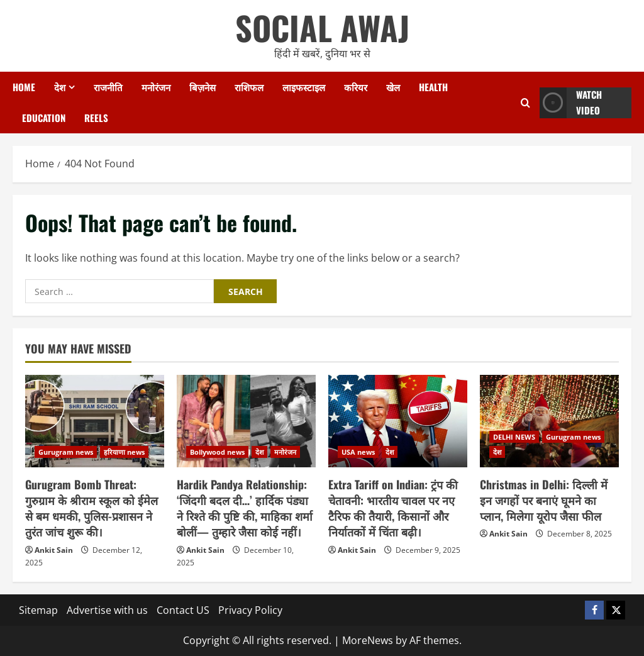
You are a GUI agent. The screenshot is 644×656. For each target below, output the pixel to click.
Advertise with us (107, 610)
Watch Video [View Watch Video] (571, 103)
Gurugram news (66, 452)
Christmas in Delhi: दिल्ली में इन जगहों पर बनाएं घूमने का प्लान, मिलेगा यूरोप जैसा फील (544, 500)
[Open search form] (525, 103)
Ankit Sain (54, 550)
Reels (96, 118)
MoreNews (368, 640)
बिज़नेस (203, 87)
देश (60, 87)
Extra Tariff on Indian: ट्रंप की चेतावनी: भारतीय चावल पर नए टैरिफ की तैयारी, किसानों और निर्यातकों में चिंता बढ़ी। (393, 508)
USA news (358, 452)
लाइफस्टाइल (304, 87)
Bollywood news (217, 452)
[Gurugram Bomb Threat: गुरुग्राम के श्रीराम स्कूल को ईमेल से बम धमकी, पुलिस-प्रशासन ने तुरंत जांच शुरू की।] (95, 421)
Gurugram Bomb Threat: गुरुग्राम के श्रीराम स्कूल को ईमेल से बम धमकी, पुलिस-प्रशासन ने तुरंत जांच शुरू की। (92, 508)
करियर (356, 87)
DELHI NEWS (514, 437)
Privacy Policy (250, 610)
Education (44, 118)
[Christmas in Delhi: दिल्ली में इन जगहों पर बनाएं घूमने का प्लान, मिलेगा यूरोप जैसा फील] (549, 421)
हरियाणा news (124, 452)
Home (24, 87)
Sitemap (38, 610)
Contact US (183, 610)
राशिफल (249, 87)
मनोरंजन (156, 87)
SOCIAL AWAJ (322, 27)
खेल (393, 87)
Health (433, 87)
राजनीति (108, 87)
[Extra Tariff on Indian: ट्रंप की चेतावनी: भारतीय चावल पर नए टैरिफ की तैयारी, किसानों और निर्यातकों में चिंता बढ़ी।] (398, 421)
